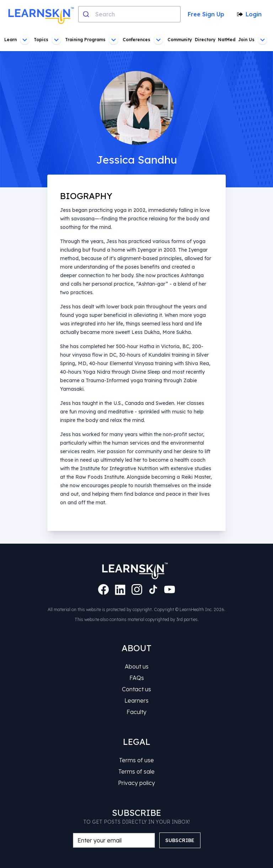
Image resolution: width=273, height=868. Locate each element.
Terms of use (136, 760)
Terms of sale (136, 771)
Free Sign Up (206, 14)
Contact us (136, 689)
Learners (136, 701)
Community (180, 40)
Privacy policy (136, 783)
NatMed (227, 40)
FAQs (137, 678)
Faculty (136, 712)
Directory (205, 40)
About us (137, 666)
